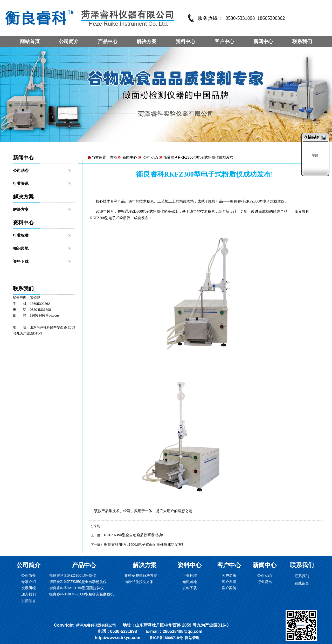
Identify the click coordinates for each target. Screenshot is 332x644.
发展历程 (29, 588)
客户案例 (229, 588)
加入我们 (29, 594)
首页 (114, 157)
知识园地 (21, 248)
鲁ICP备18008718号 (166, 638)
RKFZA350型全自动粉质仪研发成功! (133, 535)
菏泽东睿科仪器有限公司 (96, 625)
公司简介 (69, 41)
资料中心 (185, 41)
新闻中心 (263, 41)
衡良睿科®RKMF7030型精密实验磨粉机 (82, 594)
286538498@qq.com (44, 316)
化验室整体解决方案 (141, 575)
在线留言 (302, 583)
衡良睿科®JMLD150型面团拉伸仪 (77, 588)
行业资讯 (21, 183)
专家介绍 (29, 582)
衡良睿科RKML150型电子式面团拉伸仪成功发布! (143, 545)
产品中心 (108, 41)
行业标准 (21, 235)
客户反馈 (229, 582)
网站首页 (30, 41)
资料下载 (21, 261)
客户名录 (229, 575)
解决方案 (147, 41)
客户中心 (224, 41)
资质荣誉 (29, 601)
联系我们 (302, 41)
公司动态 (21, 170)
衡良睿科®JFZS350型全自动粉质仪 (78, 582)
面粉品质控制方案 (139, 582)
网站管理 (192, 638)
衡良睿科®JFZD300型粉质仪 (73, 575)
